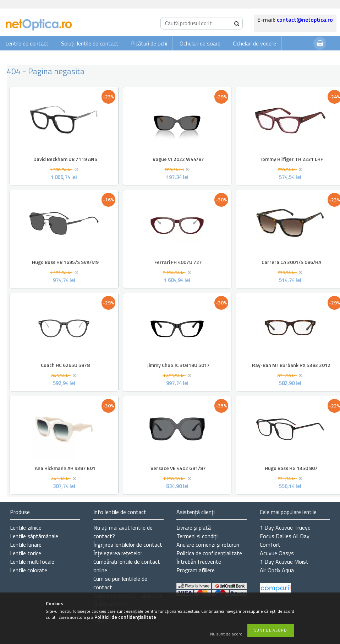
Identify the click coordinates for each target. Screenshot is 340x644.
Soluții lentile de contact (90, 43)
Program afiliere (196, 570)
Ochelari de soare (200, 43)
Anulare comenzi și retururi (208, 545)
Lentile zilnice (26, 527)
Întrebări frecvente (199, 562)
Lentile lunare (26, 545)
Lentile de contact (27, 43)
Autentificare (290, 57)
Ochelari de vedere (254, 43)
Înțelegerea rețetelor (118, 553)
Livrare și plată (194, 527)
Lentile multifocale (32, 562)
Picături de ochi (149, 43)
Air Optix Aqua (277, 570)
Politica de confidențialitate (209, 553)
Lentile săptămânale (34, 536)
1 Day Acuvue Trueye (285, 527)
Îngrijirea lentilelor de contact (128, 545)
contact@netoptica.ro (305, 20)
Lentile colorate (29, 570)
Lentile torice (26, 553)
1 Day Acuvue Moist (284, 562)
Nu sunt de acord (226, 634)
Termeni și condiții (198, 536)
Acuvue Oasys (277, 553)
